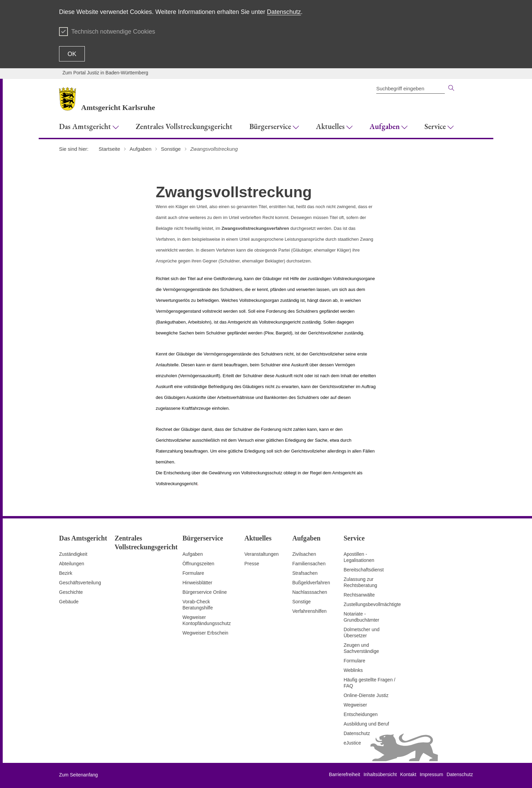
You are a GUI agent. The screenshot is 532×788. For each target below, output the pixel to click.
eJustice (352, 743)
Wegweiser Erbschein (205, 633)
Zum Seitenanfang (78, 775)
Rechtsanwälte (359, 595)
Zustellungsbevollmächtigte (372, 604)
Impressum (431, 774)
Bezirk (66, 573)
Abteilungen (72, 564)
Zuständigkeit (73, 554)
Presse (252, 564)
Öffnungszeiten (198, 564)
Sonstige (301, 602)
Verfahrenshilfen (309, 611)
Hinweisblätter (197, 583)
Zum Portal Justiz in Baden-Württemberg (105, 73)
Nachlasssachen (310, 592)
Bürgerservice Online (205, 592)
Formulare (193, 573)
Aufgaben (193, 554)
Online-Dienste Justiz (366, 695)
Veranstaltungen (261, 554)
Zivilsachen (304, 554)
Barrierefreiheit (345, 774)
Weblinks (353, 670)
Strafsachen (305, 573)
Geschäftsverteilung (80, 583)
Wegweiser (355, 705)
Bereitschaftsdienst (364, 570)
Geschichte (71, 592)
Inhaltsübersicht (380, 774)
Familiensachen (309, 564)
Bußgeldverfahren (311, 583)
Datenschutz (284, 12)
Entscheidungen (361, 714)
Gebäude (69, 602)
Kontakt (408, 774)
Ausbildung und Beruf (366, 724)
